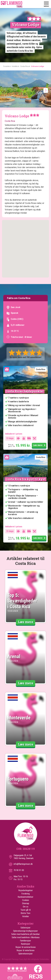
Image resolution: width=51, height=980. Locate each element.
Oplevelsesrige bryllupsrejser (26, 931)
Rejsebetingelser (26, 890)
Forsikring (26, 894)
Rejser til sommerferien (26, 947)
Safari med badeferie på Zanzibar (26, 934)
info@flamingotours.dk (23, 864)
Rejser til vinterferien (26, 950)
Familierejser (26, 941)
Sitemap (26, 903)
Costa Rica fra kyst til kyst (26, 479)
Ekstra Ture (26, 913)
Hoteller (26, 916)
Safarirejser (26, 928)
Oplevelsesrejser (26, 954)
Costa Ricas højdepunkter (25, 391)
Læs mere (39, 445)
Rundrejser (26, 944)
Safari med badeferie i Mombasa (26, 937)
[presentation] (46, 90)
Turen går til (26, 910)
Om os (26, 907)
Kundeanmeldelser (26, 897)
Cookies (26, 900)
